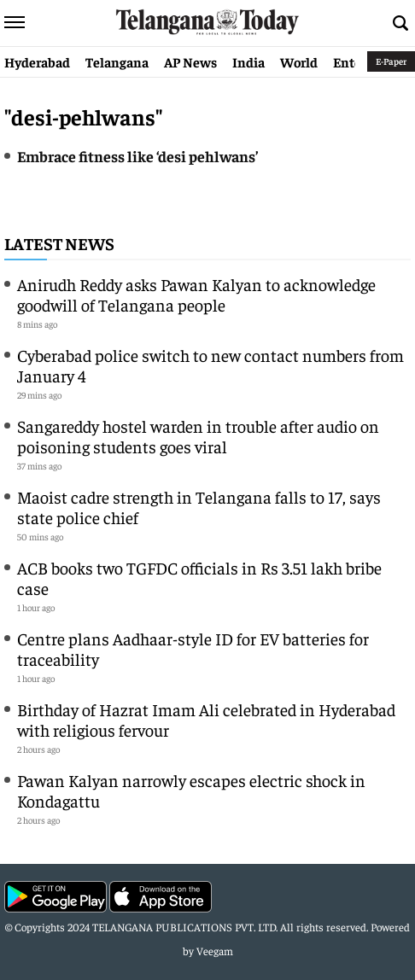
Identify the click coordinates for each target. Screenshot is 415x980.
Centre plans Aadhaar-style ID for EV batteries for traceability (193, 648)
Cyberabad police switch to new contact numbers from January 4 (210, 365)
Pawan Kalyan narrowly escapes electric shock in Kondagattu (191, 790)
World (299, 61)
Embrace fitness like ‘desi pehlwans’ (137, 156)
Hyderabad (37, 61)
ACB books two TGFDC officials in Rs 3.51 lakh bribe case (199, 577)
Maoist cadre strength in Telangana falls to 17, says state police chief (199, 507)
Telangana (117, 61)
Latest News (59, 243)
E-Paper (391, 61)
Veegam (215, 951)
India (248, 61)
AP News (190, 61)
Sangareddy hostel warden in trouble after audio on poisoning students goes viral (198, 436)
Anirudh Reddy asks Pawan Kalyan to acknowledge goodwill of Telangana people (196, 294)
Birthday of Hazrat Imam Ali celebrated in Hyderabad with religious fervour (206, 719)
